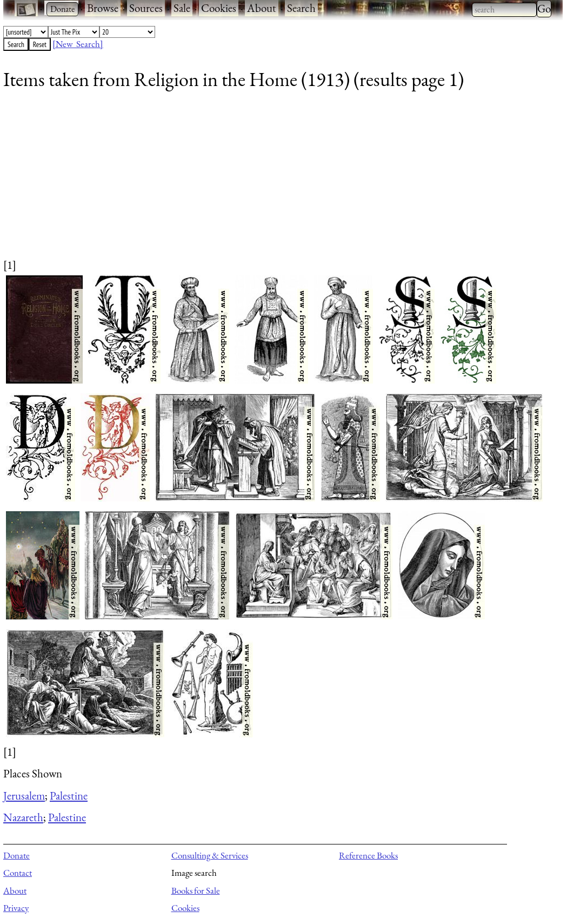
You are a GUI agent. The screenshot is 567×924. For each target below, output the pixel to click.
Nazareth (23, 817)
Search (301, 8)
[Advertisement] (276, 181)
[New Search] (78, 44)
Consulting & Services (210, 855)
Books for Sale (196, 890)
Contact (18, 873)
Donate (16, 855)
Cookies (219, 8)
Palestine (69, 796)
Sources (146, 8)
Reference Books (368, 855)
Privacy (16, 908)
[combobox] (504, 10)
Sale (182, 8)
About (262, 8)
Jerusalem (24, 796)
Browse (103, 8)
